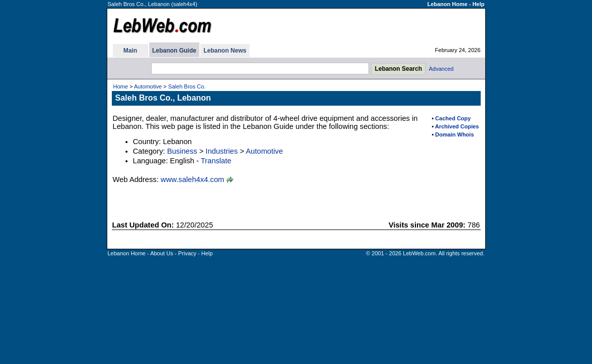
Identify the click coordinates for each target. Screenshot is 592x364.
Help (479, 4)
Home (121, 86)
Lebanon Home (447, 4)
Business (182, 151)
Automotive (148, 86)
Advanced (441, 69)
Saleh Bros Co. (187, 86)
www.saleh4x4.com (193, 179)
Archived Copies (457, 126)
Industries (222, 151)
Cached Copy (453, 118)
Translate (216, 161)
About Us (162, 253)
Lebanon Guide (174, 51)
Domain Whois (454, 134)
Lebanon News (225, 51)
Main (130, 51)
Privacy (187, 253)
